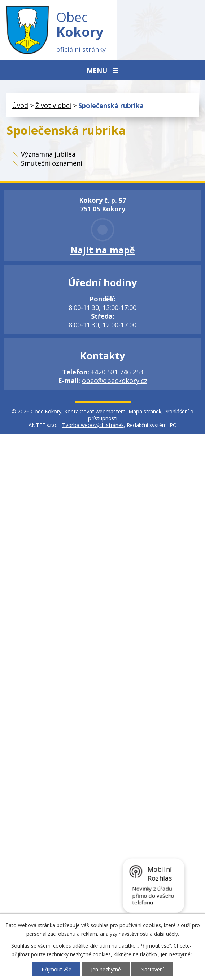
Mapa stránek (145, 411)
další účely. (167, 934)
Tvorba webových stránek (93, 425)
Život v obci (53, 105)
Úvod (20, 105)
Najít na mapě (103, 250)
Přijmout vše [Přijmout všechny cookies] (56, 969)
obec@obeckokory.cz (115, 381)
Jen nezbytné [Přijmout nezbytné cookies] (106, 969)
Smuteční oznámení (52, 163)
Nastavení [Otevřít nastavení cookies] (152, 969)
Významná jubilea (48, 154)
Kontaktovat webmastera (95, 411)
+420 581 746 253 (117, 372)
